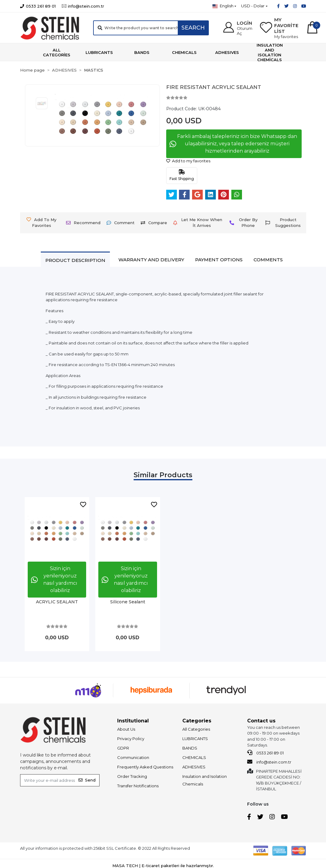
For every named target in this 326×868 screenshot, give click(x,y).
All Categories (196, 729)
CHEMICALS (194, 757)
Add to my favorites (188, 161)
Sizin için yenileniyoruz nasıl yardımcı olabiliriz (54, 579)
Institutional (133, 721)
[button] (237, 28)
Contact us (261, 721)
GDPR (123, 748)
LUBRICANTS (195, 739)
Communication (133, 757)
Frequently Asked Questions (145, 767)
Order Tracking (132, 776)
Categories (197, 721)
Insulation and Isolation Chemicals (205, 780)
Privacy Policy (131, 739)
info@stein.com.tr (269, 762)
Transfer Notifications (138, 786)
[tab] (75, 260)
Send (87, 780)
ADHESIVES (194, 767)
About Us (126, 729)
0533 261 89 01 (265, 753)
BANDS (190, 748)
